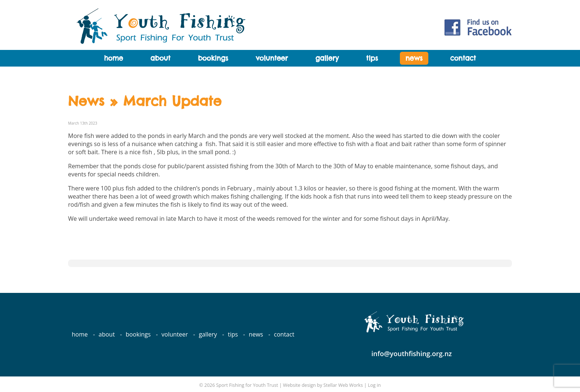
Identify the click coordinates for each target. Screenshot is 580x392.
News (414, 58)
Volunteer (272, 58)
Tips (372, 58)
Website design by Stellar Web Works (323, 385)
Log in (374, 385)
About (161, 58)
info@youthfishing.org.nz (412, 354)
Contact (463, 58)
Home (113, 58)
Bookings (213, 58)
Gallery (327, 58)
